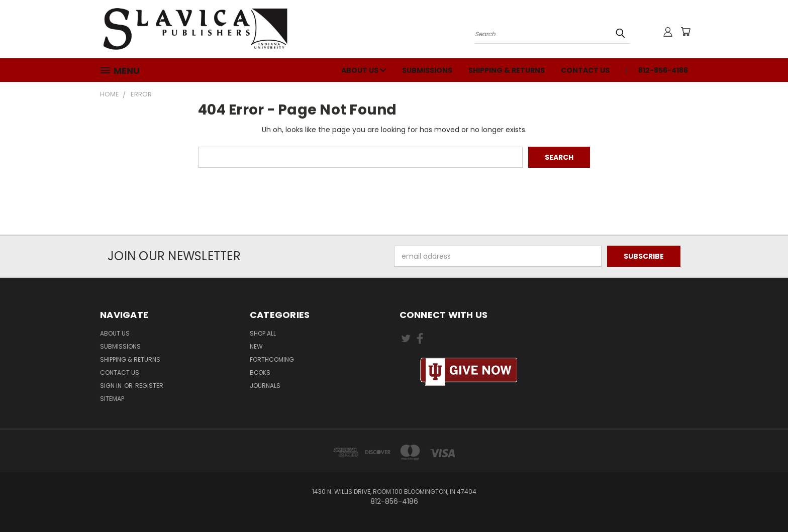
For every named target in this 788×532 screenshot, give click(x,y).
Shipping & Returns (507, 70)
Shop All (263, 333)
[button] (469, 372)
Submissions (427, 70)
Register (149, 386)
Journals (265, 386)
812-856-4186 (663, 70)
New (256, 346)
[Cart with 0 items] (685, 32)
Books (260, 373)
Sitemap (112, 399)
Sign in (112, 386)
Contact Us (585, 70)
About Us (364, 70)
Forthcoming (272, 359)
